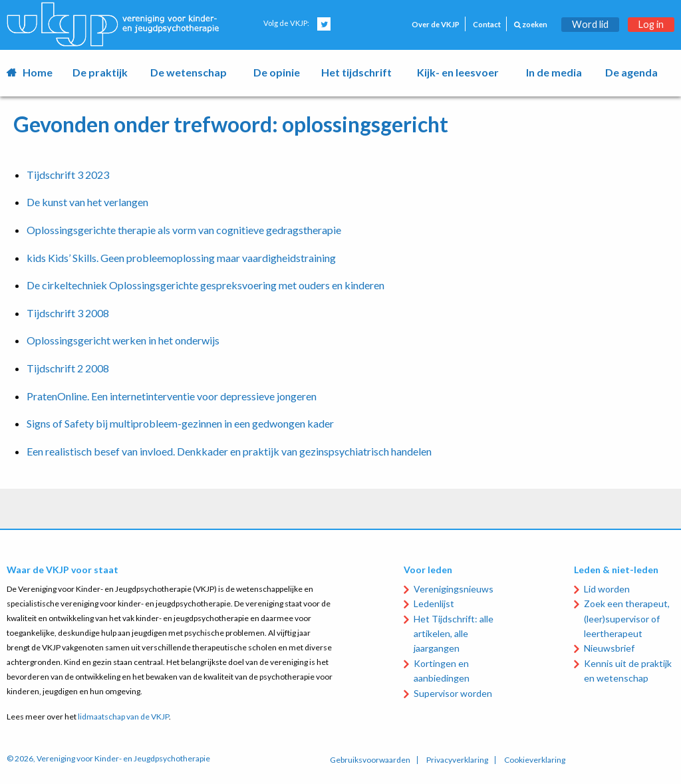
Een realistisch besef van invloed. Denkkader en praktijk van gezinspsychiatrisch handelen (229, 451)
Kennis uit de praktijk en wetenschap (628, 671)
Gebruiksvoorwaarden (370, 760)
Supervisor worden (453, 693)
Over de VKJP (436, 24)
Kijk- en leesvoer (458, 72)
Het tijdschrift (356, 72)
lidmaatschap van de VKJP (123, 717)
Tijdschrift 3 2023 (68, 175)
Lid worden (607, 589)
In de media (554, 72)
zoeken (531, 24)
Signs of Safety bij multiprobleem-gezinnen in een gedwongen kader (180, 423)
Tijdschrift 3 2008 (68, 313)
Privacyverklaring (457, 760)
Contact (487, 24)
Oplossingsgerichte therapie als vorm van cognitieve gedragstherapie (184, 230)
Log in (651, 24)
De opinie (277, 72)
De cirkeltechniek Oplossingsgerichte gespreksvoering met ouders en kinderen (205, 285)
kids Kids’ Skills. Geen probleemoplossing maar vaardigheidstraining (181, 258)
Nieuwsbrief (609, 648)
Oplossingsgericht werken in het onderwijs (123, 340)
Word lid (590, 24)
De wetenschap (189, 72)
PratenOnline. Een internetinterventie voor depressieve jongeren (172, 396)
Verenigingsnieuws (454, 589)
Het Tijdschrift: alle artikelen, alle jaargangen (454, 634)
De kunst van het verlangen (87, 202)
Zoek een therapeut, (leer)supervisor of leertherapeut (627, 618)
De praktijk (100, 72)
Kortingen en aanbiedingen (442, 671)
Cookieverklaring (535, 760)
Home (38, 72)
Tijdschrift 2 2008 (68, 368)
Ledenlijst (434, 603)
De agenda (631, 72)
